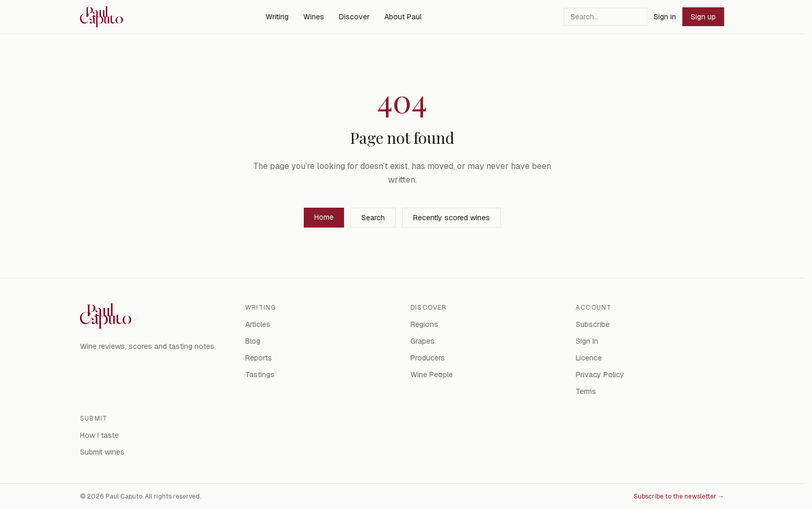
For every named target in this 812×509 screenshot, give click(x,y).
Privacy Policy (600, 375)
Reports (259, 358)
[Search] (605, 17)
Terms (586, 391)
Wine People (432, 375)
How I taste (99, 435)
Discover (354, 17)
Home (324, 217)
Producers (428, 358)
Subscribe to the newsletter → (679, 496)
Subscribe (593, 324)
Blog (253, 341)
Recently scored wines (451, 218)
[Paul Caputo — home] (101, 17)
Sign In (587, 341)
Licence (589, 358)
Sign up (703, 17)
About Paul (403, 17)
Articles (258, 324)
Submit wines (102, 452)
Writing (277, 17)
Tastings (260, 375)
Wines (314, 17)
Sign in (665, 17)
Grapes (422, 341)
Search (373, 218)
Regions (424, 324)
